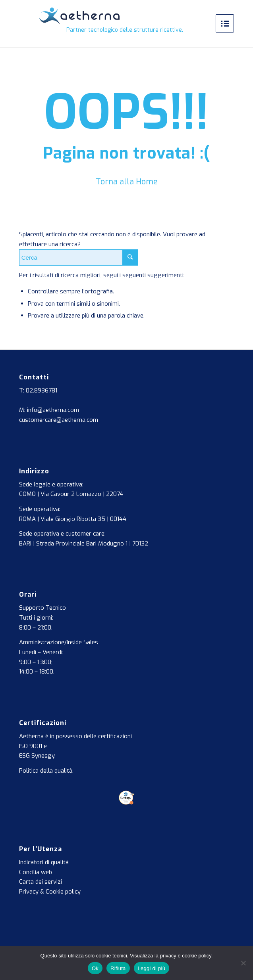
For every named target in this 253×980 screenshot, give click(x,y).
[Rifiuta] (243, 963)
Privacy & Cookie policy (50, 892)
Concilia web (36, 872)
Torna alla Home (127, 182)
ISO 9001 (31, 746)
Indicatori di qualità (44, 862)
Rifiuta (118, 968)
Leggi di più (152, 968)
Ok (95, 968)
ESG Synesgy (37, 756)
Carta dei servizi (41, 882)
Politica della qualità (46, 771)
